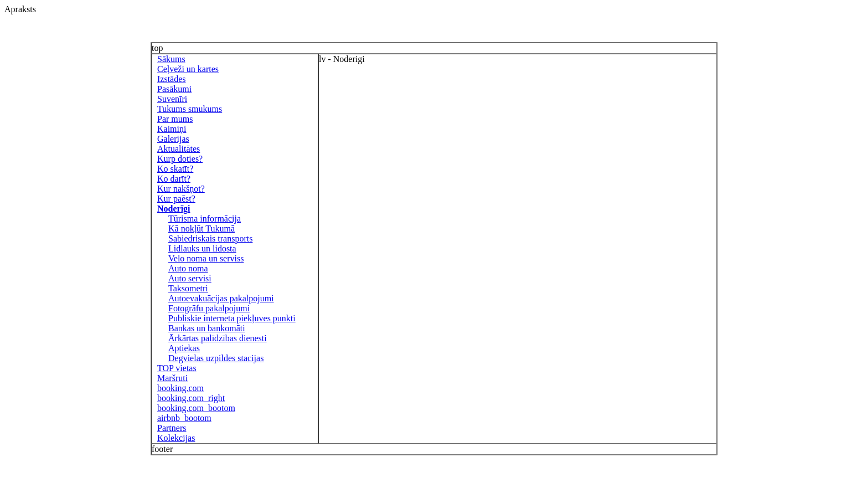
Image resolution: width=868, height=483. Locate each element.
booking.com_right (191, 398)
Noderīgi (174, 209)
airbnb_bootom (184, 418)
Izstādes (172, 79)
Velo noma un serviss (206, 258)
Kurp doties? (180, 159)
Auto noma (188, 268)
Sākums (171, 59)
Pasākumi (174, 89)
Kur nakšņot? (181, 189)
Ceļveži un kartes (188, 69)
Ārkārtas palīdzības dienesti (218, 338)
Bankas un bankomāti (207, 328)
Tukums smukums (190, 109)
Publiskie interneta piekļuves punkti (232, 318)
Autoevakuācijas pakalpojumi (221, 298)
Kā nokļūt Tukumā (201, 228)
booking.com (180, 388)
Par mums (175, 119)
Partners (172, 428)
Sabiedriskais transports (210, 238)
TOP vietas (177, 368)
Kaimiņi (172, 129)
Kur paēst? (176, 199)
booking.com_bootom (196, 408)
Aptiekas (184, 348)
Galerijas (173, 139)
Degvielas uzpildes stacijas (216, 358)
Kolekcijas (176, 438)
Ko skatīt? (175, 169)
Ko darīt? (174, 179)
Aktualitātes (179, 149)
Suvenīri (172, 99)
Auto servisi (190, 278)
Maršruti (172, 378)
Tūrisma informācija (205, 219)
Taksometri (188, 288)
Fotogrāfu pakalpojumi (209, 308)
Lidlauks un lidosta (202, 248)
